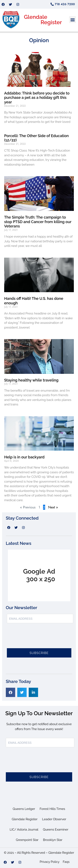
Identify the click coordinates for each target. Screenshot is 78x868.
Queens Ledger (24, 809)
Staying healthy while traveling (31, 380)
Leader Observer (54, 819)
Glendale (36, 17)
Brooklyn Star (53, 840)
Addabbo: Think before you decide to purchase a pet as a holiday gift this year (37, 98)
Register (51, 22)
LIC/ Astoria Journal (24, 830)
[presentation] (38, 638)
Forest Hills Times (53, 809)
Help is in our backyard (24, 457)
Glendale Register (25, 819)
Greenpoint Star (27, 840)
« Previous (28, 507)
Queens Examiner (56, 830)
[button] (72, 20)
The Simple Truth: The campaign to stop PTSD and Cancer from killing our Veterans (38, 222)
